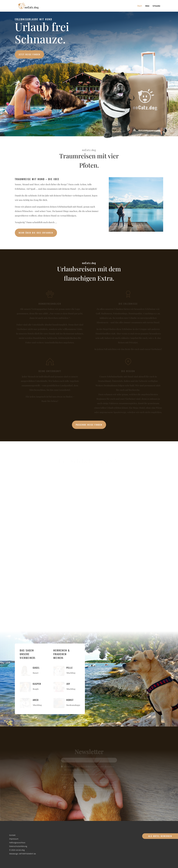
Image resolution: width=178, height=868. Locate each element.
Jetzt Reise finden (29, 54)
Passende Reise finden (89, 425)
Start (140, 6)
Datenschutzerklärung (18, 846)
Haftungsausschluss (17, 843)
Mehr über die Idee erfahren (36, 233)
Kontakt (12, 835)
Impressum (14, 839)
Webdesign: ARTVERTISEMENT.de (23, 854)
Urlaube (156, 6)
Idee (147, 6)
